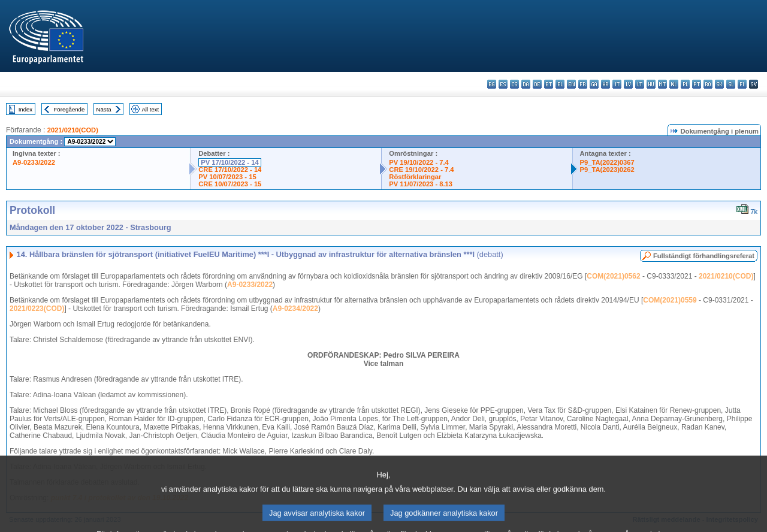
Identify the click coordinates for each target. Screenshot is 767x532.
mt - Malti (662, 84)
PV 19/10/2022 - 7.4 (419, 162)
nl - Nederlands (674, 84)
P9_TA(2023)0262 (607, 170)
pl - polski (685, 84)
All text (150, 109)
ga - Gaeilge (594, 84)
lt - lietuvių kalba (640, 84)
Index (25, 109)
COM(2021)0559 (670, 300)
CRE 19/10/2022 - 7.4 (421, 170)
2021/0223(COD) (37, 309)
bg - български (492, 84)
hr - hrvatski (606, 84)
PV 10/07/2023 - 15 (227, 177)
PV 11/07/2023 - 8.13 (421, 184)
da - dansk (526, 84)
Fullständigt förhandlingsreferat (704, 256)
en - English (571, 84)
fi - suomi (742, 84)
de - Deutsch (537, 84)
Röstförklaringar (415, 177)
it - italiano (617, 84)
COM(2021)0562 (613, 276)
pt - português (697, 84)
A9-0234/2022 (295, 309)
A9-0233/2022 (34, 162)
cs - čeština (514, 84)
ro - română (708, 84)
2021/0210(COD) (73, 130)
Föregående (70, 109)
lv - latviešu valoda (628, 84)
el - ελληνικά (560, 84)
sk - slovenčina (719, 84)
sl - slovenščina (731, 84)
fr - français (583, 84)
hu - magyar (651, 84)
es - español (503, 84)
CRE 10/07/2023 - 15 (230, 184)
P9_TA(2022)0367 (607, 162)
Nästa (104, 109)
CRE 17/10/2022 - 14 (230, 170)
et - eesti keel (549, 84)
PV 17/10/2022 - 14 (230, 162)
